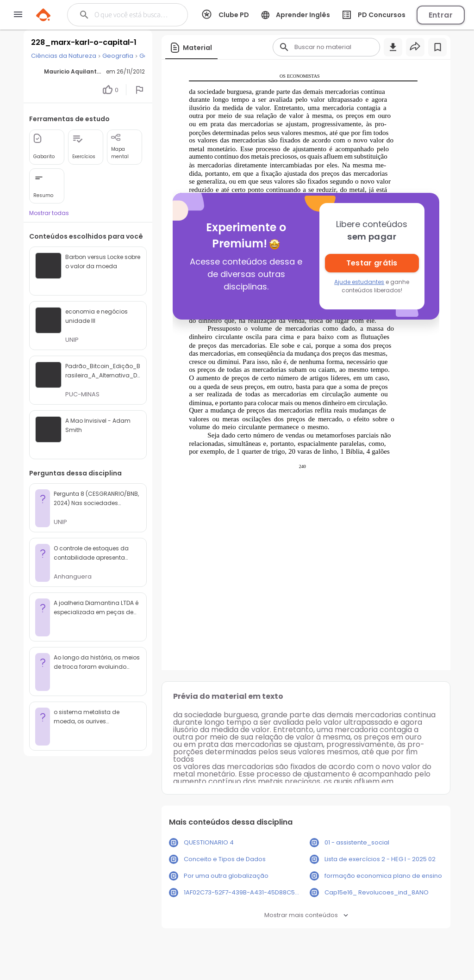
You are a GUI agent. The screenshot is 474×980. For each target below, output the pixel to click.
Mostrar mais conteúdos (306, 915)
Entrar (441, 15)
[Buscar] (133, 15)
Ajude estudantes (359, 282)
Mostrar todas (49, 213)
